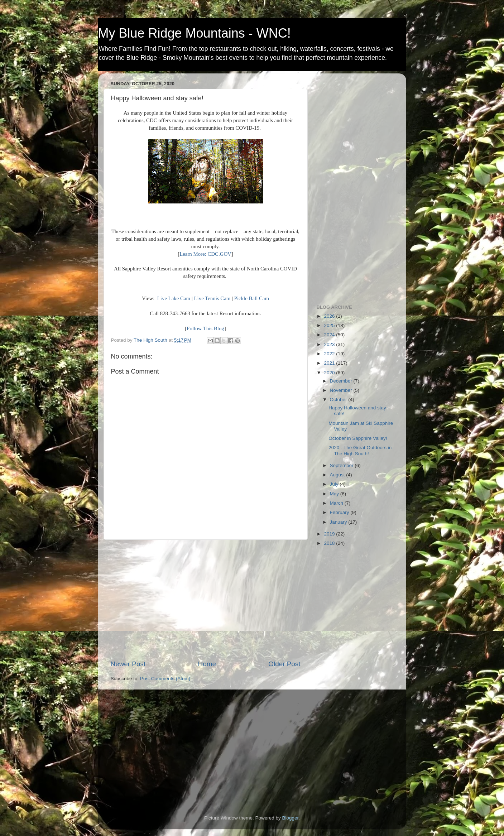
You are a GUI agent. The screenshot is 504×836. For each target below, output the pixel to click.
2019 (330, 534)
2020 (330, 373)
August (338, 475)
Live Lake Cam (174, 298)
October (339, 400)
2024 (330, 335)
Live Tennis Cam (212, 298)
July (335, 484)
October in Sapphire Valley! (358, 438)
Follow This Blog (205, 328)
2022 (330, 354)
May (335, 494)
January (339, 522)
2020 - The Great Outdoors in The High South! (360, 450)
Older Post (284, 664)
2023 (330, 344)
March (337, 503)
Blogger (291, 818)
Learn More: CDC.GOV (205, 254)
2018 (330, 543)
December (342, 381)
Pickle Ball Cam (252, 298)
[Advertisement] (206, 600)
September (342, 465)
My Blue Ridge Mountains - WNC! (195, 33)
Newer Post (128, 664)
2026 (330, 316)
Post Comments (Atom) (165, 679)
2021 (330, 363)
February (340, 512)
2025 (330, 325)
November (342, 390)
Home (207, 664)
